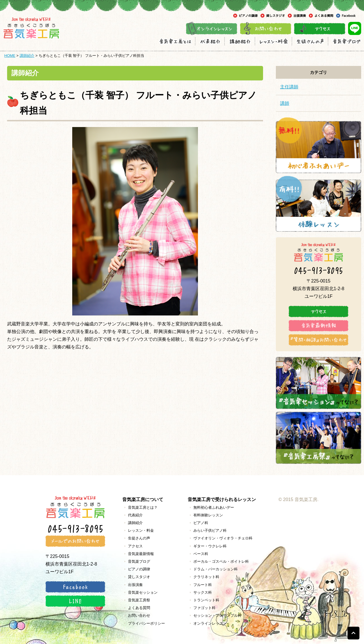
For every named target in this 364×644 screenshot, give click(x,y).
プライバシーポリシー (146, 623)
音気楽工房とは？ (143, 507)
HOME (10, 56)
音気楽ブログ (139, 561)
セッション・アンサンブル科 (217, 615)
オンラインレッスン (210, 623)
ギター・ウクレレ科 (210, 546)
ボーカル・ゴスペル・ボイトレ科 (221, 561)
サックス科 (203, 592)
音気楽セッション (143, 592)
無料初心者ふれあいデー (214, 507)
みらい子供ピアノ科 (210, 530)
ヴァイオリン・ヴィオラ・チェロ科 (223, 538)
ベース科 (201, 554)
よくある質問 (139, 608)
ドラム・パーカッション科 (216, 569)
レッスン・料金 (141, 530)
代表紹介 (135, 515)
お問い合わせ (139, 615)
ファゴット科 (204, 608)
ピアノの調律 (139, 569)
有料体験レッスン (208, 515)
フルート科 (203, 585)
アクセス (135, 546)
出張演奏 (135, 585)
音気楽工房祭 (139, 600)
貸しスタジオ (139, 577)
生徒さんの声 (139, 538)
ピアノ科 (201, 523)
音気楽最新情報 (141, 554)
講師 (285, 103)
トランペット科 (206, 600)
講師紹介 (27, 56)
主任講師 (289, 87)
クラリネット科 (206, 577)
